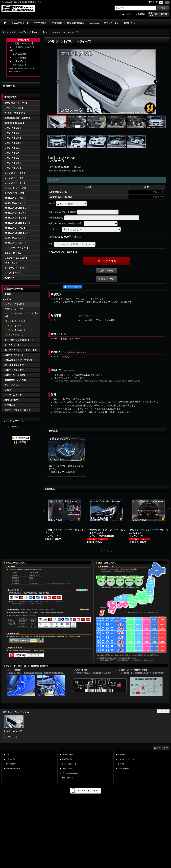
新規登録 (141, 14)
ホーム (9, 754)
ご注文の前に (11, 759)
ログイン (128, 14)
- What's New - (68, 754)
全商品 (8, 294)
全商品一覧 (9, 86)
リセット (164, 711)
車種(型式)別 (67, 759)
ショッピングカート (126, 759)
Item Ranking (67, 778)
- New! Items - (67, 769)
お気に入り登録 (107, 279)
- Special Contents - (70, 773)
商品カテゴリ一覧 (69, 764)
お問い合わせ (107, 271)
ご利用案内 (10, 764)
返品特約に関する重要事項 (64, 252)
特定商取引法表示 (13, 769)
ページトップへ (163, 748)
